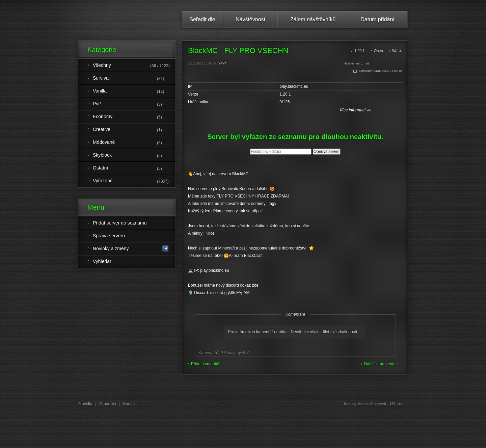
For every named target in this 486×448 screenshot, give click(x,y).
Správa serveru (109, 236)
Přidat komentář (205, 364)
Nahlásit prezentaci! (382, 364)
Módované (134, 143)
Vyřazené (134, 181)
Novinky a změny (131, 249)
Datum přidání (377, 19)
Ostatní (134, 168)
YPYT (222, 63)
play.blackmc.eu (294, 86)
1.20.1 (360, 51)
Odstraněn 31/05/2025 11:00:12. (381, 71)
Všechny (134, 66)
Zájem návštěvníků (313, 19)
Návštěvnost (250, 19)
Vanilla (134, 91)
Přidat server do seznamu (120, 223)
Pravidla (85, 404)
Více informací (355, 110)
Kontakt (130, 404)
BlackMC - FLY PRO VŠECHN (238, 50)
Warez (397, 51)
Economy (134, 117)
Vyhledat (102, 261)
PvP (134, 104)
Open (379, 51)
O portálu (107, 404)
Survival (134, 79)
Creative (134, 130)
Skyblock (134, 156)
